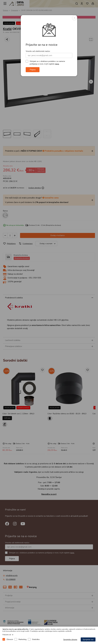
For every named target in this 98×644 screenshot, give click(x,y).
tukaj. (57, 64)
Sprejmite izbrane (70, 640)
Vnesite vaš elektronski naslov (38, 51)
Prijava (33, 70)
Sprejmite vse (88, 640)
